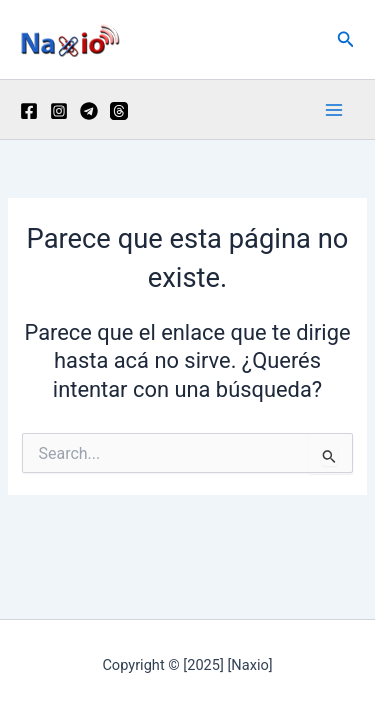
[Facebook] (29, 111)
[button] (346, 39)
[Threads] (119, 111)
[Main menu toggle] (334, 110)
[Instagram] (59, 111)
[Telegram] (89, 111)
